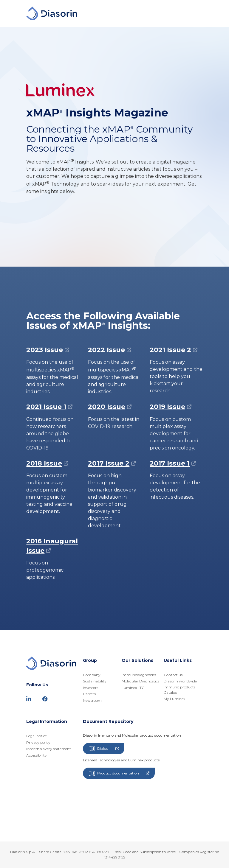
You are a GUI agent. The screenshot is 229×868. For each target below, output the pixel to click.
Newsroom (92, 700)
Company (92, 675)
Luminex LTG (133, 688)
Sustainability (95, 681)
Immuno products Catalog (180, 690)
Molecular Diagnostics (140, 681)
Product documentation (119, 773)
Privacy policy (38, 742)
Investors (90, 688)
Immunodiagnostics (139, 675)
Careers (89, 694)
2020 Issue (107, 407)
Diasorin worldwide (180, 681)
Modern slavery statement (49, 749)
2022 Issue (106, 350)
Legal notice (37, 736)
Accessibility (37, 755)
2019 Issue (167, 407)
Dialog (104, 749)
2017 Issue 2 (109, 463)
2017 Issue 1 (170, 463)
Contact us (173, 675)
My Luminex (174, 699)
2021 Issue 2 (170, 350)
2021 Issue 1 (46, 407)
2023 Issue (45, 350)
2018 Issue (44, 463)
